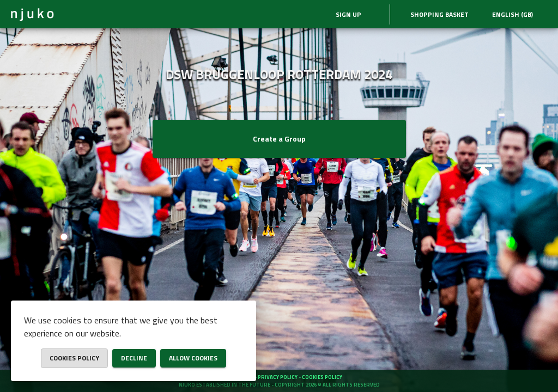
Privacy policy (278, 377)
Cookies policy (322, 377)
